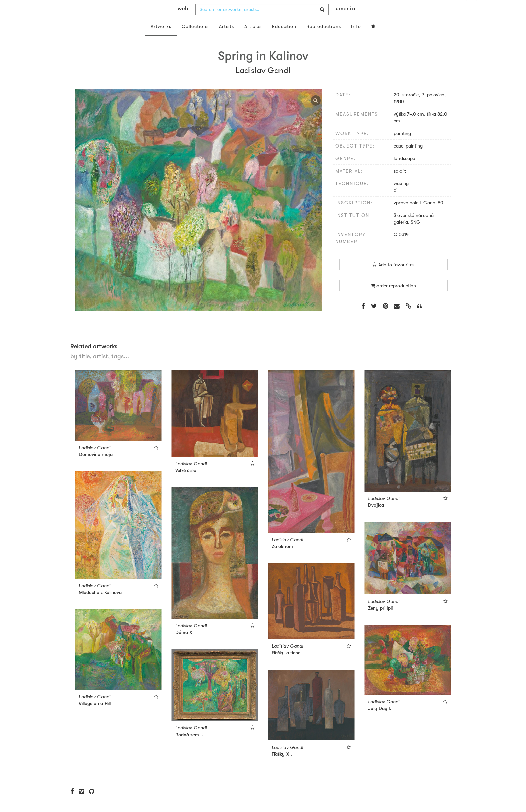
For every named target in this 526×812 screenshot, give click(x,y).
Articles (253, 40)
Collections (195, 40)
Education (284, 40)
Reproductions (324, 40)
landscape (404, 172)
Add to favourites (393, 278)
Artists (226, 40)
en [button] (472, 10)
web (183, 22)
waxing (401, 197)
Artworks (161, 40)
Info (356, 40)
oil (396, 204)
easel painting (408, 159)
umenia (345, 22)
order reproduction (393, 299)
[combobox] (262, 23)
